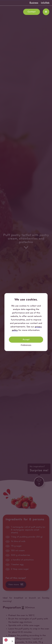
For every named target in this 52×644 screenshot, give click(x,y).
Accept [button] (26, 340)
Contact (32, 12)
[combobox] (9, 641)
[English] (9, 640)
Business (34, 3)
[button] (46, 12)
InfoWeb (45, 3)
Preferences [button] (26, 345)
